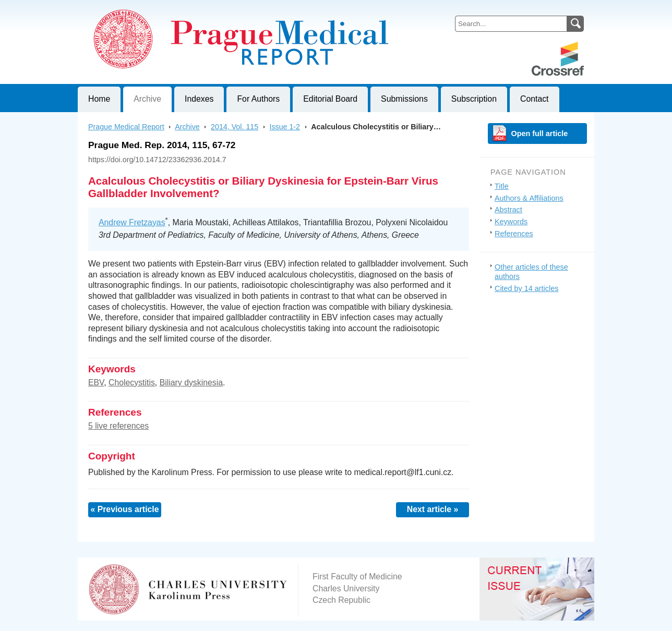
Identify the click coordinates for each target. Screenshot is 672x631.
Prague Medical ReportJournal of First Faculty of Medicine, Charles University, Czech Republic (206, 8)
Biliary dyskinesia (191, 383)
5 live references (118, 426)
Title (502, 186)
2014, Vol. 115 (235, 127)
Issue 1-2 (285, 127)
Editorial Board (330, 99)
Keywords (511, 222)
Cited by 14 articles (526, 288)
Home (99, 99)
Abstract (508, 210)
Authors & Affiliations (529, 198)
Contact (535, 99)
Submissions (404, 99)
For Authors (258, 99)
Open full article (540, 134)
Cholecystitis (132, 383)
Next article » (433, 509)
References (514, 234)
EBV (96, 383)
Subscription (474, 99)
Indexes (199, 99)
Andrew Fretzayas (132, 222)
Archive (147, 99)
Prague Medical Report (126, 127)
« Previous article (124, 509)
